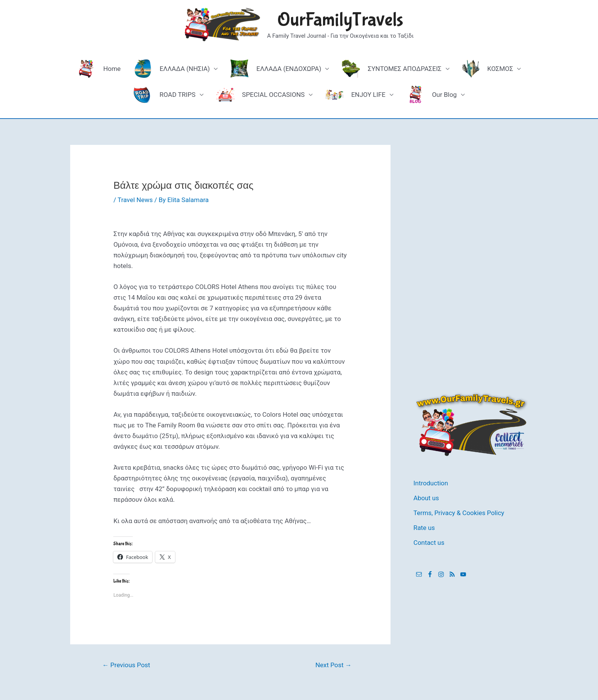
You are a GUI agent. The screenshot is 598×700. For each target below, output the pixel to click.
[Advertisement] (471, 259)
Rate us (424, 527)
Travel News (135, 200)
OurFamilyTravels (340, 20)
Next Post (334, 665)
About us (426, 498)
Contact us (429, 541)
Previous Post (126, 665)
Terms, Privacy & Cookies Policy (459, 512)
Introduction (431, 483)
